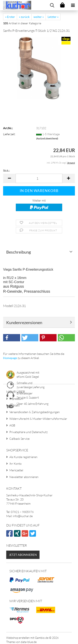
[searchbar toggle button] (52, 5)
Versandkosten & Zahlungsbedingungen (35, 412)
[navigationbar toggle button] (73, 5)
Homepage (10, 358)
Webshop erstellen (18, 638)
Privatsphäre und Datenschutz (28, 432)
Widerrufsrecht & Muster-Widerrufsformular (38, 419)
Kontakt (14, 405)
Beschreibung (19, 252)
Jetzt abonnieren (23, 555)
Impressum (16, 399)
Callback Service (19, 439)
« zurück (24, 17)
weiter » (39, 17)
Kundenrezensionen (24, 322)
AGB (12, 425)
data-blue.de (29, 642)
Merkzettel (16, 470)
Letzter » (53, 17)
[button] (9, 178)
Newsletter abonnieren (24, 477)
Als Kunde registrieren (23, 457)
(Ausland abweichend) (47, 138)
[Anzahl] (39, 178)
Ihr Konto (15, 464)
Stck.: (7, 170)
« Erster (10, 17)
